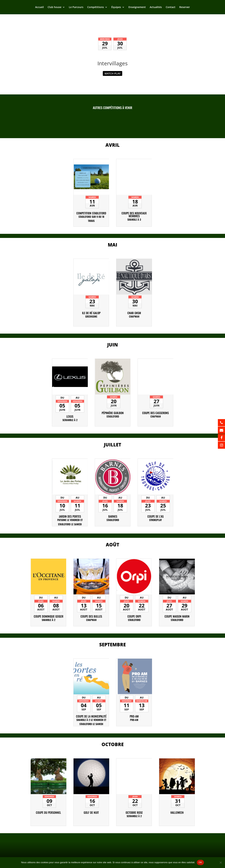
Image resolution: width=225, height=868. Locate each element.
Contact (171, 7)
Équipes (116, 7)
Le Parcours (76, 7)
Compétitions (96, 7)
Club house (55, 7)
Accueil (39, 7)
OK (200, 862)
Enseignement (137, 7)
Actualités (156, 7)
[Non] (221, 862)
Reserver (185, 7)
